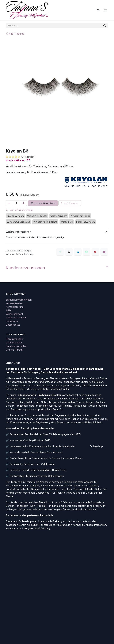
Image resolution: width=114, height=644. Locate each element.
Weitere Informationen (18, 232)
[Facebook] (60, 252)
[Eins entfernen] (9, 203)
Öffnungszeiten (14, 339)
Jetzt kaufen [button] (70, 203)
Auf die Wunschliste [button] (19, 210)
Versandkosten (14, 303)
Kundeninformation (17, 346)
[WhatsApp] (87, 252)
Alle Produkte (15, 34)
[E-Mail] (104, 252)
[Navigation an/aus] (105, 10)
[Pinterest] (95, 252)
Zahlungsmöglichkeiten (19, 300)
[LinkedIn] (78, 252)
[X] (69, 252)
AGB (8, 310)
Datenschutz (13, 325)
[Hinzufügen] (23, 203)
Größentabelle (14, 343)
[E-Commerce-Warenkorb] (98, 10)
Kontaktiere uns (15, 307)
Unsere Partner (15, 350)
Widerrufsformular (16, 318)
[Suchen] (104, 25)
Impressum (12, 321)
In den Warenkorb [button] (43, 203)
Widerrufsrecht (14, 314)
